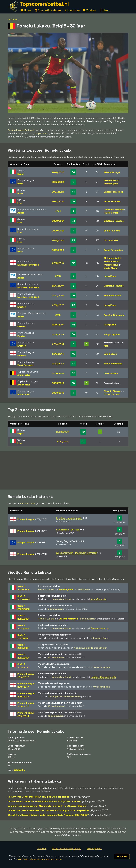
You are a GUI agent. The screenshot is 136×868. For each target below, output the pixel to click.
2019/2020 (58, 240)
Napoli (21, 174)
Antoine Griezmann (114, 315)
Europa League (32, 542)
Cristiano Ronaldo (114, 210)
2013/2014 (58, 354)
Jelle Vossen (111, 373)
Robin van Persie (113, 364)
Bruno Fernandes (113, 250)
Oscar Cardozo (112, 394)
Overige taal (122, 856)
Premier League (32, 519)
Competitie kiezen (48, 10)
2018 (58, 276)
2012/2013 (58, 364)
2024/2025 (58, 172)
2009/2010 (58, 383)
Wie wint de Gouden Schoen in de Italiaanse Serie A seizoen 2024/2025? (48, 815)
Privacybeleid (94, 848)
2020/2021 (58, 221)
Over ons (42, 848)
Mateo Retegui (112, 172)
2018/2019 (58, 263)
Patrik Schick (111, 213)
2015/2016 (58, 325)
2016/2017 (58, 305)
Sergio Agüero (112, 334)
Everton (22, 307)
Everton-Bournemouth (103, 677)
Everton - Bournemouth (69, 518)
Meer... (105, 10)
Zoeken (89, 10)
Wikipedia (19, 770)
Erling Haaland (112, 231)
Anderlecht (24, 375)
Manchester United (28, 265)
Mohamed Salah (113, 258)
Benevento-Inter (100, 628)
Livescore (72, 10)
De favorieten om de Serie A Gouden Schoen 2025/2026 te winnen (45, 801)
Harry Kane (110, 276)
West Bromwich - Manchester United (76, 553)
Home (26, 10)
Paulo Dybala (66, 589)
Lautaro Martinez (113, 192)
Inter (20, 203)
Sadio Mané (110, 268)
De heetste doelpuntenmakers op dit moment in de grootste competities (49, 810)
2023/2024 (58, 182)
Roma (20, 184)
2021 (58, 211)
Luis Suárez (110, 354)
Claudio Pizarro (112, 391)
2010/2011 (58, 373)
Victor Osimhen (112, 201)
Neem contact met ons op (67, 848)
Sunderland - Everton (68, 530)
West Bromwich (26, 365)
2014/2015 (58, 334)
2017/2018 (58, 286)
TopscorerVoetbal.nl (44, 4)
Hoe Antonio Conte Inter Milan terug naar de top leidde (39, 797)
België (21, 213)
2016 (58, 315)
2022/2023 (58, 201)
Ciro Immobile (111, 240)
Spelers (13, 20)
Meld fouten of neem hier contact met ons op (39, 859)
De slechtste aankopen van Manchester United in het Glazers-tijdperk (47, 806)
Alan (106, 346)
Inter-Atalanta (98, 599)
